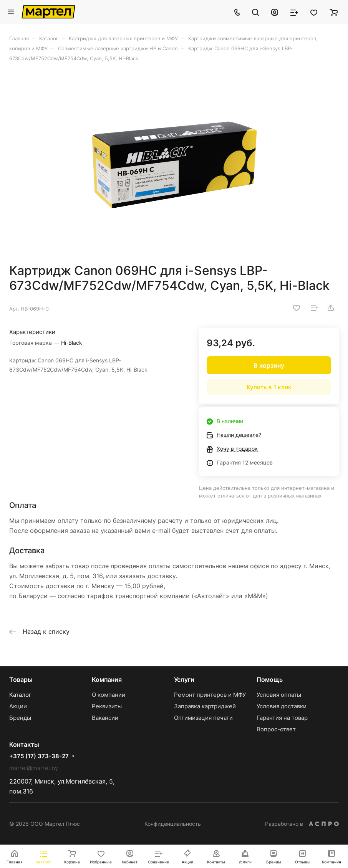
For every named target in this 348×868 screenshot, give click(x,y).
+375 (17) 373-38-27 (39, 756)
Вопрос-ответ (276, 729)
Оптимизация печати (203, 718)
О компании (109, 695)
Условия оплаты (279, 695)
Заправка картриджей (205, 706)
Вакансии (105, 718)
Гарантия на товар (282, 718)
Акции (18, 706)
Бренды (20, 718)
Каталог (20, 695)
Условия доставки (282, 706)
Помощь (270, 680)
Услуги (184, 680)
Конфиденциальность (173, 824)
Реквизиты (107, 706)
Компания (107, 680)
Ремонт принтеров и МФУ (210, 695)
